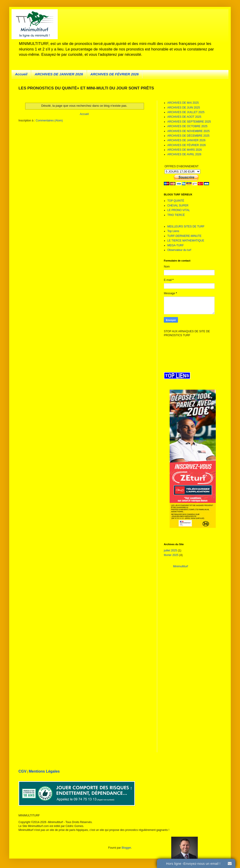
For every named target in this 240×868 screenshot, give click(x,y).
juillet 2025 (170, 550)
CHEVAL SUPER (178, 206)
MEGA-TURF (175, 245)
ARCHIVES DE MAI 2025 (183, 103)
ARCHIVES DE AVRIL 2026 (184, 154)
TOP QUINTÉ (176, 201)
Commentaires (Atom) (49, 121)
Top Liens (173, 231)
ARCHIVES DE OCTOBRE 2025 (187, 126)
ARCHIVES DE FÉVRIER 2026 (115, 74)
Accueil (21, 74)
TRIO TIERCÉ (176, 215)
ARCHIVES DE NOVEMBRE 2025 (188, 131)
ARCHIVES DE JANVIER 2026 (59, 74)
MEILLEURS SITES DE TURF (186, 227)
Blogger (126, 848)
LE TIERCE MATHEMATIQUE (186, 241)
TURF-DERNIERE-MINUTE (184, 236)
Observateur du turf (179, 250)
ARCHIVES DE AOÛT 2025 (184, 117)
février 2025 (171, 555)
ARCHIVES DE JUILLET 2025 (186, 112)
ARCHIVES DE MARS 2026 (184, 150)
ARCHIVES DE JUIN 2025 (184, 108)
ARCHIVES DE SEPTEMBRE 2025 (189, 122)
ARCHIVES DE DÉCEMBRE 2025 (188, 136)
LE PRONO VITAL (179, 210)
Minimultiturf (181, 566)
